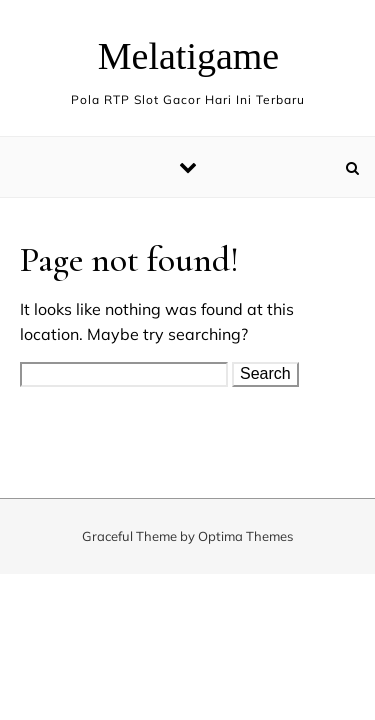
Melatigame (188, 56)
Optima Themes (245, 536)
